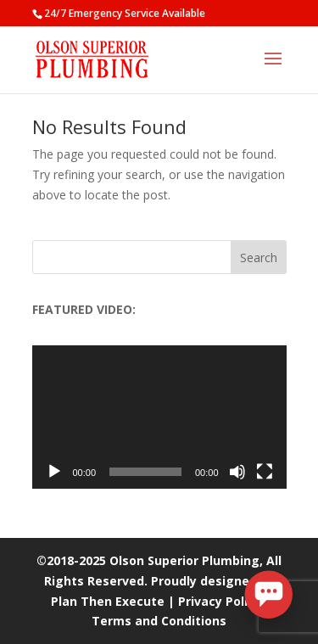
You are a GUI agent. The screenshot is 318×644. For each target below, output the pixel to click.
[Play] (54, 472)
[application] (159, 417)
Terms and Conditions (159, 621)
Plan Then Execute (108, 601)
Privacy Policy (220, 601)
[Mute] (237, 472)
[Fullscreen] (265, 472)
